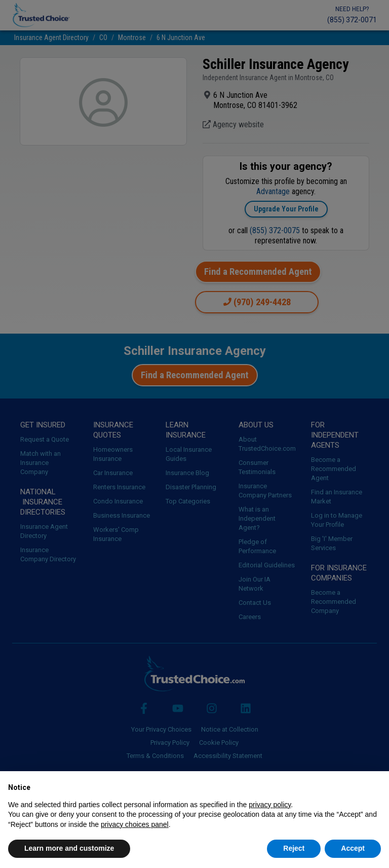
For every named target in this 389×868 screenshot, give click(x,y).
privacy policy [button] (270, 805)
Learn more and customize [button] (69, 848)
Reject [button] (294, 848)
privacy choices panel (135, 824)
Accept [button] (353, 848)
